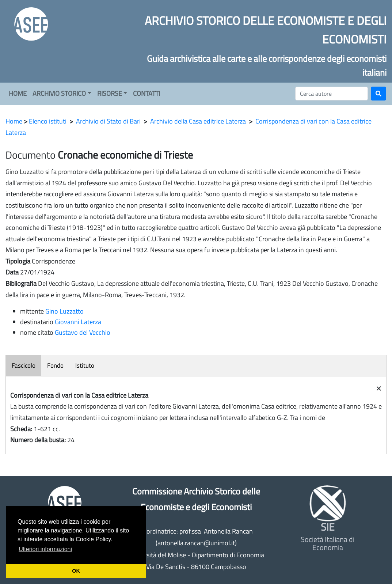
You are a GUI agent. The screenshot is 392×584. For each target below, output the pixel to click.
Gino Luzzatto (64, 311)
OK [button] (76, 571)
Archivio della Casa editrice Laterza (198, 121)
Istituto (85, 365)
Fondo (55, 365)
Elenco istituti (48, 121)
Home (14, 121)
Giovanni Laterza (78, 322)
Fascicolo (24, 365)
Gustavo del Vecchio (83, 332)
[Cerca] (332, 94)
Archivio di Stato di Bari (108, 121)
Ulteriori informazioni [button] (45, 549)
